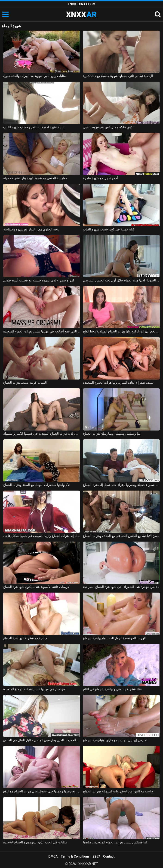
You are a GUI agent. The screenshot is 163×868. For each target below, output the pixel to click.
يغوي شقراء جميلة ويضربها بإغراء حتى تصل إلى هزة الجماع (121, 485)
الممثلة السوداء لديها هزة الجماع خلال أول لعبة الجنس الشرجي (121, 280)
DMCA (53, 856)
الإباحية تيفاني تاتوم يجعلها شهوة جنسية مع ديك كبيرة (118, 76)
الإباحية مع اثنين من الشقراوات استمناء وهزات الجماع (119, 791)
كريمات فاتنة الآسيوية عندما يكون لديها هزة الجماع (36, 587)
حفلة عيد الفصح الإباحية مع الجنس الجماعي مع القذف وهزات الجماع (121, 536)
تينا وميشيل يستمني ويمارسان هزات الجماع (112, 434)
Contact (109, 856)
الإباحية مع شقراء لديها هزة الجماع (26, 638)
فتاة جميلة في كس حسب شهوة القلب (109, 229)
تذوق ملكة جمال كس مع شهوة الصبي (108, 127)
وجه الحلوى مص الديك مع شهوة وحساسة (31, 229)
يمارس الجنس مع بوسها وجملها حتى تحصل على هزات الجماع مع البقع (42, 791)
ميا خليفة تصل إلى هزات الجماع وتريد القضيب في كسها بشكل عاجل (42, 536)
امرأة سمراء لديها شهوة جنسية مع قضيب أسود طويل (39, 280)
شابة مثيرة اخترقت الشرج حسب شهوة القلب (34, 127)
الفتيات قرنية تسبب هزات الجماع (25, 383)
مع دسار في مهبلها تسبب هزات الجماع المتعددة (34, 689)
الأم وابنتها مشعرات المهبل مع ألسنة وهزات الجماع (37, 485)
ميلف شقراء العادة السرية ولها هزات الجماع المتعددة (118, 383)
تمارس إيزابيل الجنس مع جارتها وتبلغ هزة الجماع (115, 740)
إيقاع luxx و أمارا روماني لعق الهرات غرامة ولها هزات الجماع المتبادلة (121, 331)
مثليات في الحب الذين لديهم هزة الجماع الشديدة (35, 842)
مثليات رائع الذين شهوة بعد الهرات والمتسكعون (35, 76)
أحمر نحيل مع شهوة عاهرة (101, 178)
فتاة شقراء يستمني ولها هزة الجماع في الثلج (112, 689)
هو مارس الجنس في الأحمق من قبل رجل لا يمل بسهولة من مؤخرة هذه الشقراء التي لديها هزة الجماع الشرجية (121, 587)
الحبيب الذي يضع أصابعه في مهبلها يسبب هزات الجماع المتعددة (42, 331)
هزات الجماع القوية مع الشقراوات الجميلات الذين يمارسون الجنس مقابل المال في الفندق (42, 740)
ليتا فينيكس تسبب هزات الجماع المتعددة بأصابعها (115, 842)
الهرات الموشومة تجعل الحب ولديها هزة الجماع (114, 638)
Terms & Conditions (75, 856)
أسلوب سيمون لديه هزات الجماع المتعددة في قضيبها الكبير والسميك (42, 434)
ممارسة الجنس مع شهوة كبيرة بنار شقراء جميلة (35, 178)
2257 (96, 856)
